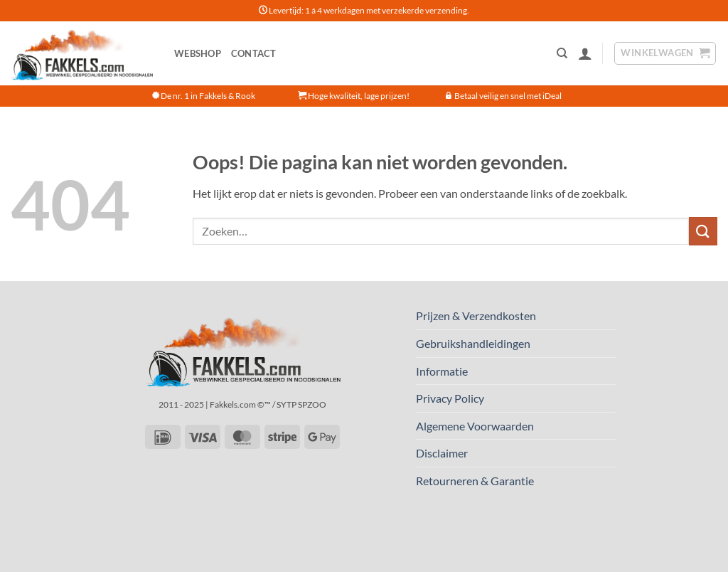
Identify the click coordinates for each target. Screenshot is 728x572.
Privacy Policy (450, 398)
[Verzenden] (703, 231)
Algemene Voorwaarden (475, 426)
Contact (254, 53)
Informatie (442, 371)
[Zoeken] (562, 53)
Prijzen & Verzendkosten (476, 316)
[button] (585, 53)
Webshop (198, 53)
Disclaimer (442, 453)
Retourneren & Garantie (475, 481)
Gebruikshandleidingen (473, 343)
